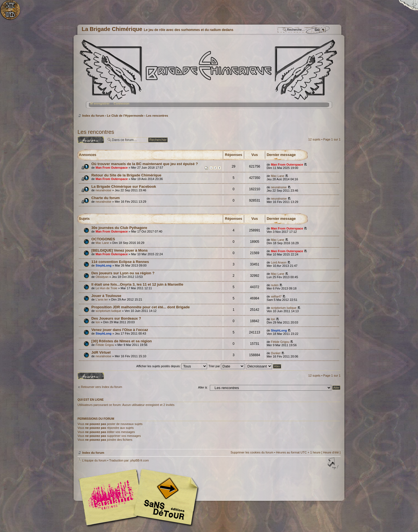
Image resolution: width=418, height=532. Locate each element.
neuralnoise (103, 190)
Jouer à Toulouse (106, 296)
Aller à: (203, 387)
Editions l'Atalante (140, 497)
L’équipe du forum (94, 460)
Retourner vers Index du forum (101, 387)
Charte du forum (106, 198)
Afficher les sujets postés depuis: (172, 366)
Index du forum (208, 76)
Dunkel (276, 353)
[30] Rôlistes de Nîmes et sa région (122, 341)
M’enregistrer (100, 103)
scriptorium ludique (108, 311)
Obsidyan (102, 277)
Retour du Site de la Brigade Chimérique (126, 175)
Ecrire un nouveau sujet (91, 140)
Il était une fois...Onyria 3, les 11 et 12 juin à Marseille (137, 284)
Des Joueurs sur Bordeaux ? (116, 318)
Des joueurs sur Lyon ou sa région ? (123, 273)
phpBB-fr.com (140, 460)
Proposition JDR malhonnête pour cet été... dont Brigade (140, 307)
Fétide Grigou (105, 345)
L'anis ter (102, 299)
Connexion (121, 103)
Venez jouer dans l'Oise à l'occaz (120, 330)
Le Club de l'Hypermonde (125, 116)
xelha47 (276, 296)
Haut (334, 464)
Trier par (226, 366)
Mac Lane (278, 176)
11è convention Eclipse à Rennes (120, 262)
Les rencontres (157, 116)
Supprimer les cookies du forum (252, 452)
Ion (98, 322)
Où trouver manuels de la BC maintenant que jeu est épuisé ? (145, 164)
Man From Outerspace (112, 168)
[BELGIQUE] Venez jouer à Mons (120, 250)
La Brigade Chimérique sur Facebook (124, 187)
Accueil (13, 13)
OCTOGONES (103, 239)
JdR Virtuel (101, 352)
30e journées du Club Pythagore (119, 228)
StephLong (103, 265)
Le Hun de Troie (106, 288)
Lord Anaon (279, 262)
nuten (275, 285)
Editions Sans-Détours (165, 498)
